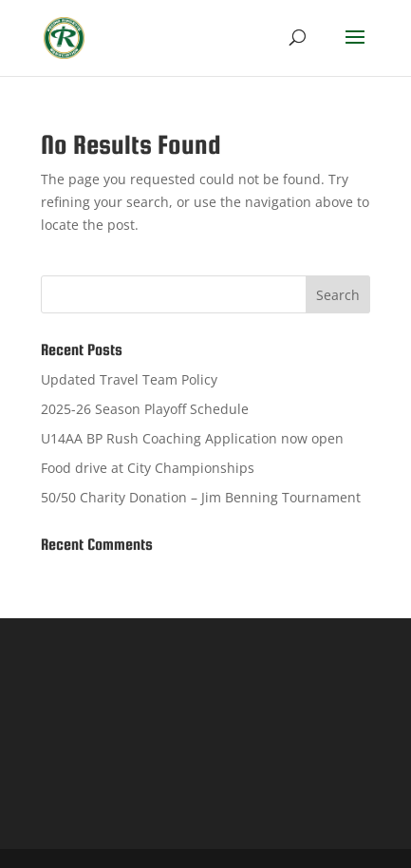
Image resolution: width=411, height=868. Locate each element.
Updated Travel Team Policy (129, 379)
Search (338, 295)
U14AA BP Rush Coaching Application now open (192, 438)
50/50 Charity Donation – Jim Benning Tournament (201, 497)
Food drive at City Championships (148, 468)
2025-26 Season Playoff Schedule (145, 409)
